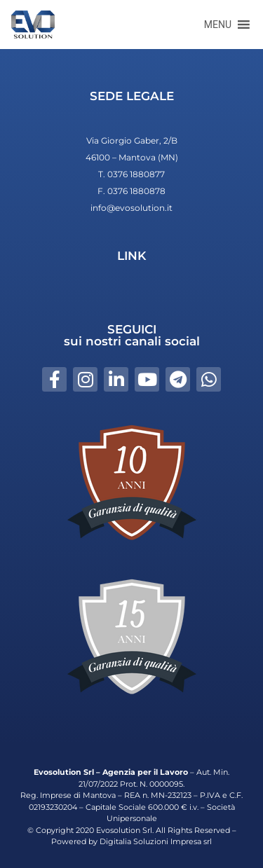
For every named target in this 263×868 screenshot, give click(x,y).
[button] (218, 25)
